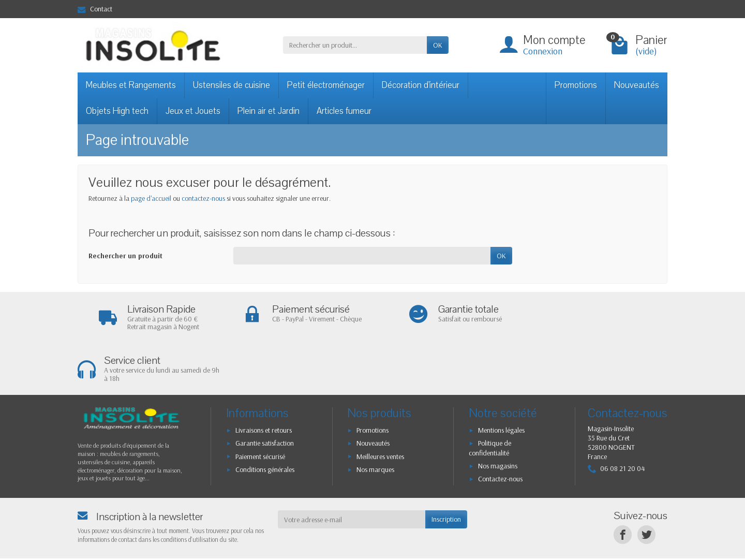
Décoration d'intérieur (421, 85)
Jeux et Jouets (193, 111)
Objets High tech (117, 111)
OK (438, 45)
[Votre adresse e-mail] (352, 468)
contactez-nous (203, 198)
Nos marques (375, 418)
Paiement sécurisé (260, 405)
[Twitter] (646, 484)
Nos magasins (498, 415)
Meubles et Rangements (131, 85)
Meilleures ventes (380, 405)
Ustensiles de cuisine (232, 85)
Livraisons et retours (264, 379)
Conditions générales (265, 418)
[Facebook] (623, 484)
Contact (95, 9)
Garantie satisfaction (265, 392)
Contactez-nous (500, 428)
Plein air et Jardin (269, 111)
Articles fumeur (344, 111)
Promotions (576, 85)
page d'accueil (151, 198)
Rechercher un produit (125, 256)
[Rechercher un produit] (355, 45)
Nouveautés (637, 85)
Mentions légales (501, 379)
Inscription (446, 468)
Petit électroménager (326, 85)
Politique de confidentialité (490, 397)
